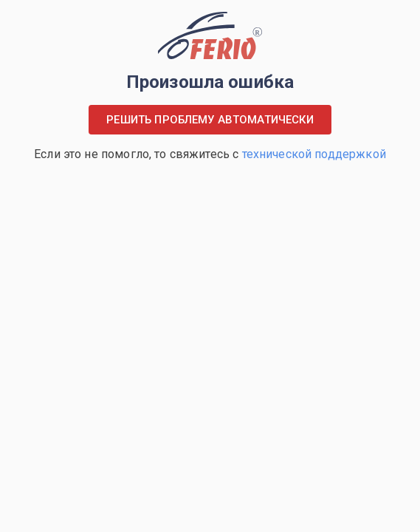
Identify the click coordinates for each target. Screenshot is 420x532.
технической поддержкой (314, 154)
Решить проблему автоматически (210, 120)
